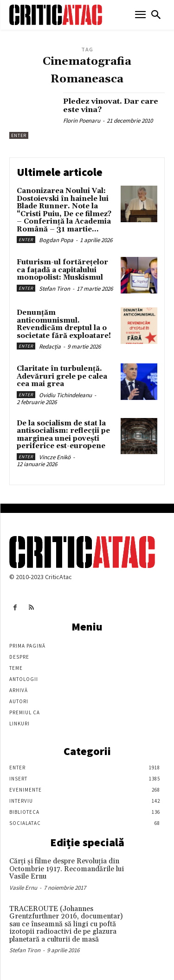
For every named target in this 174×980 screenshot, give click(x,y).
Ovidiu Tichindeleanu (65, 395)
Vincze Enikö (55, 457)
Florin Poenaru (82, 121)
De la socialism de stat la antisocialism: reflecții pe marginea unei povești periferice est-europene (63, 435)
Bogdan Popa (56, 240)
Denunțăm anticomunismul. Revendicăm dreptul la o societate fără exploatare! (64, 324)
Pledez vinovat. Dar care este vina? (111, 106)
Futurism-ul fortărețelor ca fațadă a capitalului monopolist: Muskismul (62, 270)
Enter (19, 135)
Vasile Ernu (23, 888)
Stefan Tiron (55, 289)
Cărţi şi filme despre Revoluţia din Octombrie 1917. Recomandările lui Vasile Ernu (67, 869)
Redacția (50, 346)
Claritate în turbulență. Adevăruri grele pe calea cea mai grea (62, 376)
